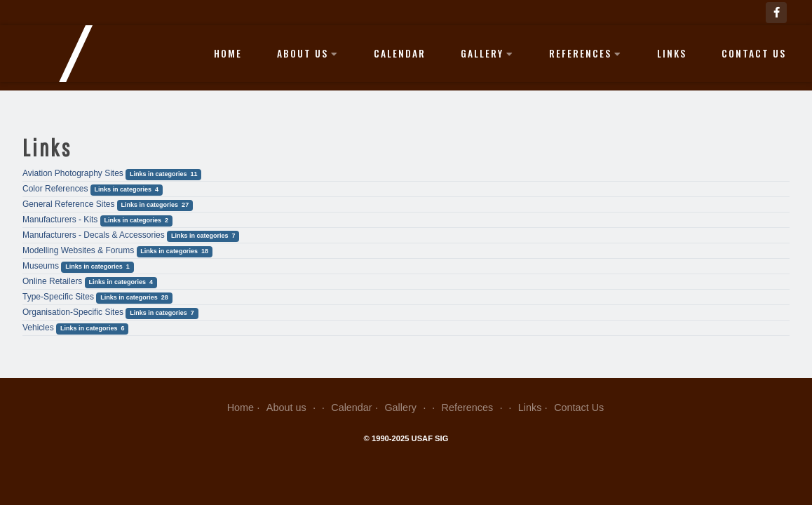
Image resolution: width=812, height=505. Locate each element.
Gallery (487, 53)
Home (228, 53)
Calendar (400, 53)
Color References (55, 189)
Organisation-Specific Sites (73, 312)
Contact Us (754, 53)
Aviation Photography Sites (73, 173)
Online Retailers (52, 281)
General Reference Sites (68, 204)
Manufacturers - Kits (60, 220)
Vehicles (38, 328)
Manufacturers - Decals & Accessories (94, 235)
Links (672, 53)
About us (308, 53)
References (586, 53)
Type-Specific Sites (58, 297)
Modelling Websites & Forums (78, 250)
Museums (41, 266)
